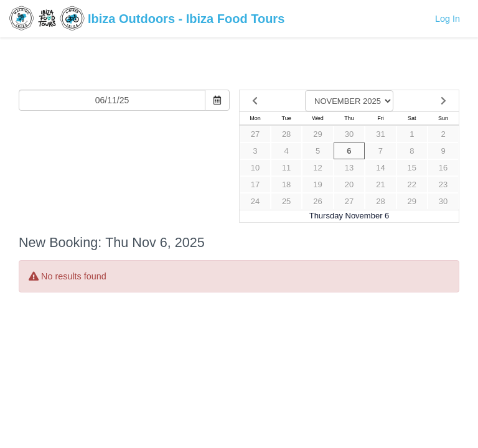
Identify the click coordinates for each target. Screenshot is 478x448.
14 (380, 168)
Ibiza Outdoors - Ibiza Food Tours (147, 20)
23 (443, 184)
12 (317, 168)
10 (255, 168)
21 (380, 184)
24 (255, 201)
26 (317, 201)
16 (443, 168)
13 (349, 168)
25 (286, 201)
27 (255, 134)
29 (317, 134)
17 (255, 184)
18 (286, 184)
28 (286, 134)
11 (286, 168)
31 (380, 134)
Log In (448, 19)
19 (317, 184)
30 (349, 134)
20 (349, 184)
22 (412, 184)
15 (412, 168)
